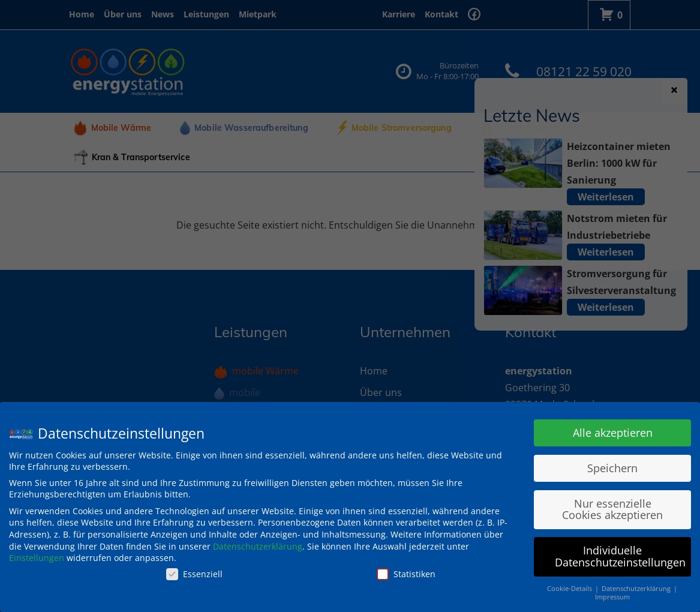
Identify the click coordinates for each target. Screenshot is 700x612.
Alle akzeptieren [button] (613, 433)
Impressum (612, 597)
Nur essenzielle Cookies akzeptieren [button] (612, 509)
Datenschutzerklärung (258, 546)
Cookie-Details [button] (570, 589)
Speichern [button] (612, 468)
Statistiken (406, 574)
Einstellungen (37, 558)
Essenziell (194, 574)
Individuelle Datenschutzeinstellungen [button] (620, 556)
